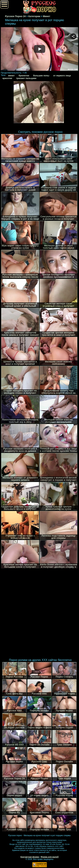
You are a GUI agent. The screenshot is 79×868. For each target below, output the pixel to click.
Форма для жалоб (50, 857)
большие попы (41, 76)
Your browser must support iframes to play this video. (40, 49)
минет (11, 76)
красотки (7, 78)
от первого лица (62, 76)
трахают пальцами (26, 78)
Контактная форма (30, 857)
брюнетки (24, 76)
